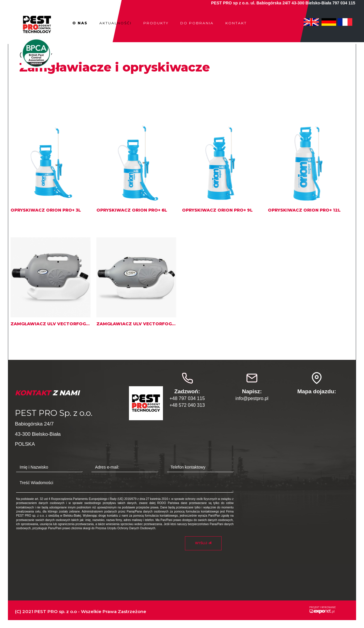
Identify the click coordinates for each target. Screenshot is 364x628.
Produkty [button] (156, 23)
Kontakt (236, 23)
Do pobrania (197, 23)
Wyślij (203, 543)
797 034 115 (344, 3)
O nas (80, 23)
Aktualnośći (115, 23)
